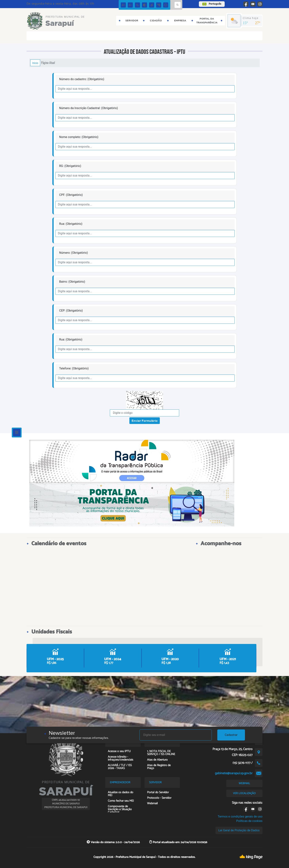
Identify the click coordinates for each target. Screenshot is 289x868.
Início (35, 63)
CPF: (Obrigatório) (71, 195)
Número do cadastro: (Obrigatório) (82, 79)
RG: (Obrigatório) (70, 166)
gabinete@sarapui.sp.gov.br (234, 773)
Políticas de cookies (249, 821)
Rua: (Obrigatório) (71, 224)
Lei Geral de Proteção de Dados (239, 830)
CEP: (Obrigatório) (71, 311)
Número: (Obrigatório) (74, 253)
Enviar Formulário (145, 421)
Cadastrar (231, 735)
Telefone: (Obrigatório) (74, 368)
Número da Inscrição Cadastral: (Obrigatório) (89, 108)
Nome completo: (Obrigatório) (79, 137)
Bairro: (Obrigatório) (72, 282)
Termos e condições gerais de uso (240, 817)
